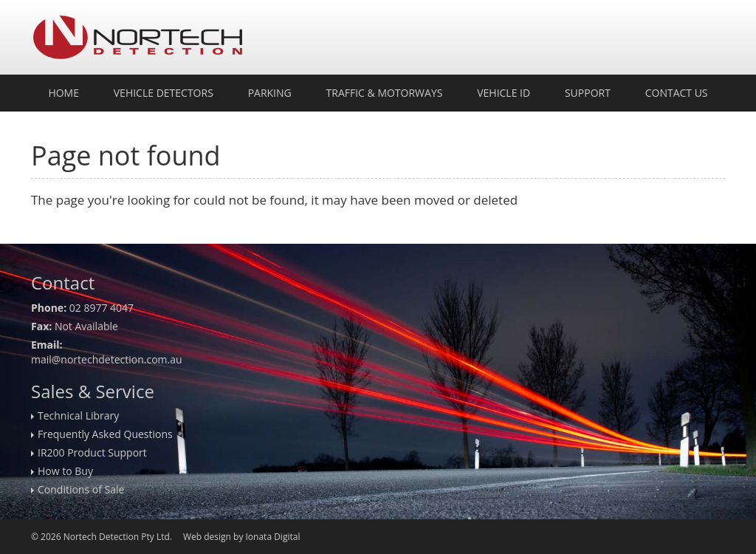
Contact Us (677, 93)
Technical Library (78, 415)
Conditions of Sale (81, 489)
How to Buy (65, 471)
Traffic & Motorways (385, 93)
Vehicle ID (504, 93)
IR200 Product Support (92, 452)
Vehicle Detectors (164, 93)
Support (588, 93)
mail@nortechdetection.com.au (107, 359)
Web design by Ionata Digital (241, 537)
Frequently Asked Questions (105, 434)
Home (63, 93)
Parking (270, 93)
